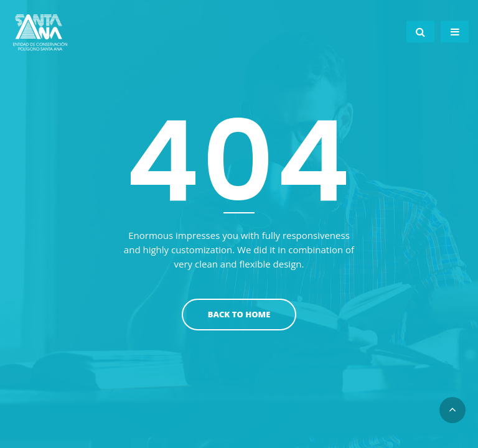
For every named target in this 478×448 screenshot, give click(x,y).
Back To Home (239, 314)
